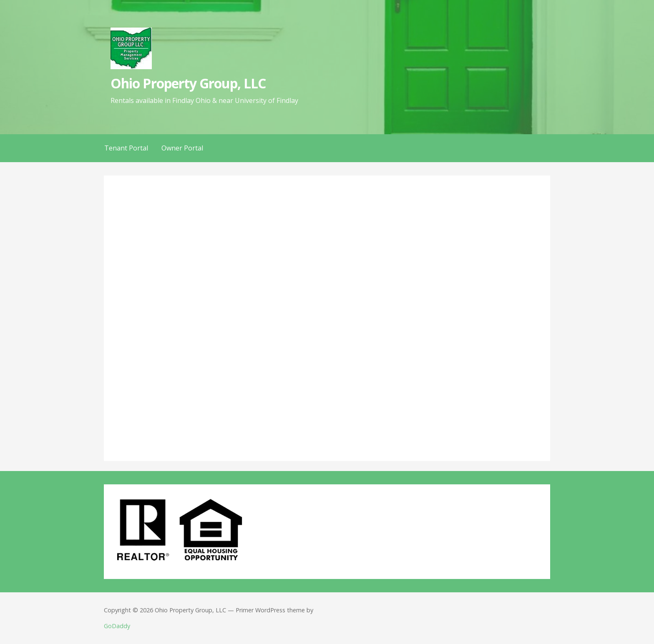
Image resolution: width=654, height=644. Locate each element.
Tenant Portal (126, 148)
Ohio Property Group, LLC (188, 83)
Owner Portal (182, 148)
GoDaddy (117, 626)
